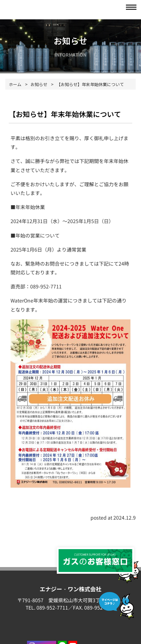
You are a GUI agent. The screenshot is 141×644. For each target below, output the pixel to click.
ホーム (15, 84)
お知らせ (39, 84)
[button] (129, 7)
